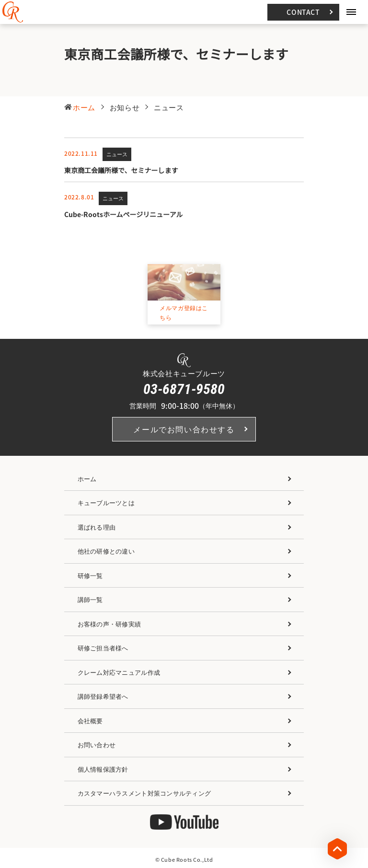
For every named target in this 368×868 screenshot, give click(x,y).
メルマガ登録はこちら (184, 313)
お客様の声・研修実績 (109, 624)
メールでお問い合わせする (184, 429)
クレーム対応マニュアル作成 (119, 672)
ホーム (87, 479)
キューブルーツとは (106, 503)
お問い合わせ (97, 745)
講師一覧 (90, 600)
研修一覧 (90, 575)
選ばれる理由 (97, 527)
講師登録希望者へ (103, 697)
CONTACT (303, 12)
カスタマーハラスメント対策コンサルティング (144, 793)
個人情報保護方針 (103, 769)
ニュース (117, 154)
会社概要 (90, 721)
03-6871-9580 (184, 389)
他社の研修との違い (106, 551)
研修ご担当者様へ (103, 648)
